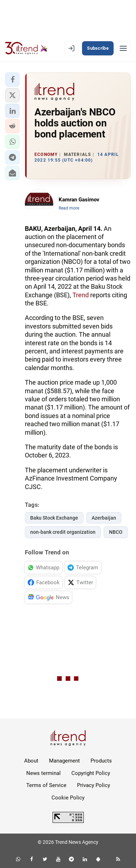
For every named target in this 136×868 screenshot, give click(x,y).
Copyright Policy (91, 773)
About (31, 761)
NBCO (116, 532)
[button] (12, 80)
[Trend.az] (26, 48)
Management (64, 761)
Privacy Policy (94, 785)
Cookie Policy (68, 798)
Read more (69, 208)
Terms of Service (46, 785)
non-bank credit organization (63, 532)
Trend (81, 295)
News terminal (43, 773)
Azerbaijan (104, 518)
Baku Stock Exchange (54, 518)
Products (101, 761)
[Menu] (123, 48)
